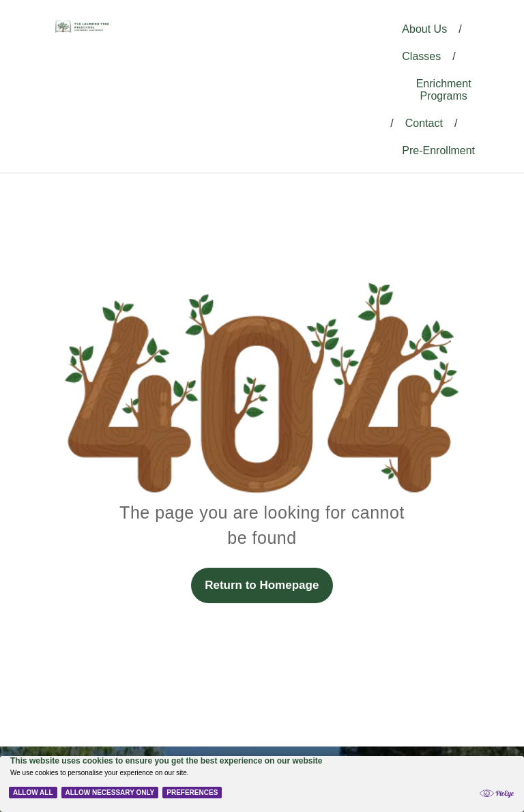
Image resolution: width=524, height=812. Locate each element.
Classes (421, 56)
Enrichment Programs (444, 90)
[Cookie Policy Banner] (262, 784)
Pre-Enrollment (438, 150)
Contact (424, 123)
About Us (424, 29)
